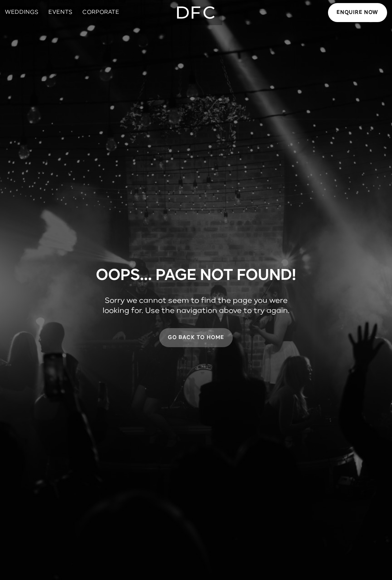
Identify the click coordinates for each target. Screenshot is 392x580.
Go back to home (196, 338)
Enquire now (358, 13)
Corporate (101, 12)
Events (60, 12)
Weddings (22, 12)
